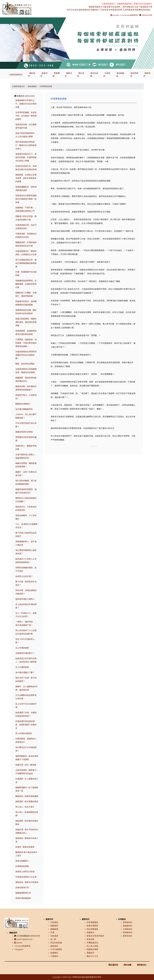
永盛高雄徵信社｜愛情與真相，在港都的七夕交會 (26, 253)
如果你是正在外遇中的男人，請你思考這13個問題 (26, 660)
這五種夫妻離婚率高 (24, 409)
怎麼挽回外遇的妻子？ (25, 653)
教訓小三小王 (92, 956)
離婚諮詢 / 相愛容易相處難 (27, 796)
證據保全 (90, 932)
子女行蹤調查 (56, 949)
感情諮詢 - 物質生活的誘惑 (27, 882)
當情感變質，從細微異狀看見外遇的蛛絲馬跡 (26, 333)
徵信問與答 (134, 75)
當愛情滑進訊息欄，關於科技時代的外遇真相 (26, 312)
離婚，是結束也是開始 (25, 364)
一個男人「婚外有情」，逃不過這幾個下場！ (26, 623)
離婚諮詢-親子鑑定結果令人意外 (26, 854)
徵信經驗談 (120, 75)
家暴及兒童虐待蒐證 (95, 936)
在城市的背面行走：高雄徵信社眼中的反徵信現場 (26, 168)
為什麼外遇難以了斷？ (25, 672)
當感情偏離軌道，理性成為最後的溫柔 (26, 189)
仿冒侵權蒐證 (92, 922)
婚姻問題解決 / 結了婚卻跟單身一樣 (27, 789)
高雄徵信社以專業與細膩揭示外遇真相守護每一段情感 (26, 199)
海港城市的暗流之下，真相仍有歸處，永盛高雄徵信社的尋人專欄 (26, 157)
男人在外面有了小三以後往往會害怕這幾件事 (26, 632)
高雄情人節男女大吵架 (25, 872)
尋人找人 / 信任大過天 (25, 807)
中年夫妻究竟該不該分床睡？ (26, 425)
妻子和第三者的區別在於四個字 (26, 535)
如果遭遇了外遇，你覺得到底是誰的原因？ (26, 714)
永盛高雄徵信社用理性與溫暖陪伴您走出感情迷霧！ (26, 355)
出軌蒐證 (54, 936)
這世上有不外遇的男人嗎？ (25, 641)
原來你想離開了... (23, 861)
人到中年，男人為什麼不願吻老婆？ (26, 416)
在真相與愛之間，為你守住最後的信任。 (26, 227)
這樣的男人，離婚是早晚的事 (26, 448)
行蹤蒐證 (54, 922)
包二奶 (53, 939)
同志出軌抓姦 (56, 943)
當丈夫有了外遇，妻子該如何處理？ (26, 679)
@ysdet (115, 15)
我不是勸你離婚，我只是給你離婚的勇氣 (26, 482)
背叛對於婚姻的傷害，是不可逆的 (26, 569)
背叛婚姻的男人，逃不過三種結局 (26, 543)
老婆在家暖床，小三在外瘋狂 (26, 517)
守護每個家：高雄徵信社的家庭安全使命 (26, 235)
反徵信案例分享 (22, 888)
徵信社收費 (94, 75)
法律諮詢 (107, 75)
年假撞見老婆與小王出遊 (26, 877)
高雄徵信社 (128, 932)
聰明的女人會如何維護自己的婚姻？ (26, 500)
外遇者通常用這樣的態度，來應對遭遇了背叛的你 (26, 725)
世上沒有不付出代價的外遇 (26, 706)
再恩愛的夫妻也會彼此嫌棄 (26, 439)
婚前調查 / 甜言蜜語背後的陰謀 (27, 823)
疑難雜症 (54, 953)
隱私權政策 (113, 965)
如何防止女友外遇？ (24, 576)
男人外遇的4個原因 (24, 733)
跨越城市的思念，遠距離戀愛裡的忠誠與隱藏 (26, 303)
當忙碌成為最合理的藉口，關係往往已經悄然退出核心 (26, 145)
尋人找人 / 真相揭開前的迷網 (27, 814)
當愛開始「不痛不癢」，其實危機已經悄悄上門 (26, 209)
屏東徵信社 (128, 936)
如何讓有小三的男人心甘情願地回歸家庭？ (26, 561)
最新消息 (44, 75)
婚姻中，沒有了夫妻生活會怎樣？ (26, 474)
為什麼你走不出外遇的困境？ (26, 749)
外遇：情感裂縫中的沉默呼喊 (26, 274)
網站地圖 (128, 965)
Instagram (19, 949)
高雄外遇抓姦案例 (23, 898)
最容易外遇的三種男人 (25, 599)
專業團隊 (56, 75)
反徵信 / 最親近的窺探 (25, 847)
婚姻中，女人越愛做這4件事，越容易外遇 (26, 688)
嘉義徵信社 (128, 926)
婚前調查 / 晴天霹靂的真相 (27, 802)
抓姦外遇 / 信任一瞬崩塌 (26, 765)
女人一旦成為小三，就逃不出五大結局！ (26, 615)
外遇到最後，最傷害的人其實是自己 (26, 740)
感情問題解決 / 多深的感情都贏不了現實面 (27, 758)
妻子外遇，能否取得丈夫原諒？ (26, 583)
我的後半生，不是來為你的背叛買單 (26, 508)
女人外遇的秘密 (22, 648)
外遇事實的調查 (22, 866)
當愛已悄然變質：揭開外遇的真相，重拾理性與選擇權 (26, 322)
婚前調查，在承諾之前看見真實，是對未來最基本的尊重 (26, 178)
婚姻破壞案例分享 (23, 893)
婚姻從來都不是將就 (24, 432)
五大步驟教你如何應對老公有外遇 (26, 697)
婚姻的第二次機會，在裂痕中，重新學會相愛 (26, 294)
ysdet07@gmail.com (23, 939)
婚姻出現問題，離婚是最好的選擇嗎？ (26, 465)
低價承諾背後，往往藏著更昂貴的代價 (26, 126)
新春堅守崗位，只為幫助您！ (26, 397)
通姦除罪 (90, 953)
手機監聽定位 (92, 943)
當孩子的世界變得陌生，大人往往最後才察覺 (26, 135)
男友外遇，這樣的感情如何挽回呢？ (26, 592)
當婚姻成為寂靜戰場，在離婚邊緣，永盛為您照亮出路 (26, 284)
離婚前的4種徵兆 (23, 404)
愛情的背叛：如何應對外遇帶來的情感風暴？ (26, 388)
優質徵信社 (142, 965)
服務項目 (68, 75)
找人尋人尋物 (92, 946)
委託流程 (81, 75)
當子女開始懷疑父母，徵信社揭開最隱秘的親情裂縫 (26, 263)
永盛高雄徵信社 (16, 75)
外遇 (52, 932)
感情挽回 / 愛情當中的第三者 (27, 840)
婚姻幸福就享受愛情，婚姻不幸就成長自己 (26, 491)
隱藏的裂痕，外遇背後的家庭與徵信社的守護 (26, 244)
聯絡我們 (147, 75)
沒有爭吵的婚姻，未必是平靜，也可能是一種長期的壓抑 (26, 116)
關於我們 (32, 75)
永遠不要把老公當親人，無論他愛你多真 (26, 456)
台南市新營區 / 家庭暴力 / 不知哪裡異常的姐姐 (26, 772)
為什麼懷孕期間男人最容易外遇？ (26, 552)
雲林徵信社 (128, 922)
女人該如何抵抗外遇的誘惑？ (26, 606)
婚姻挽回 (54, 926)
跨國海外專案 (92, 949)
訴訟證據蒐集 (92, 929)
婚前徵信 (54, 946)
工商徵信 (54, 956)
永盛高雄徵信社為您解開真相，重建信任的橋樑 (26, 371)
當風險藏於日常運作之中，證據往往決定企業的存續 (26, 104)
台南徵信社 (128, 929)
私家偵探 (90, 939)
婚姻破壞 (54, 929)
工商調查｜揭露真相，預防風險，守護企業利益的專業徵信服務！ (26, 343)
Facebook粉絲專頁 (129, 15)
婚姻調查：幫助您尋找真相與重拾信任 (26, 379)
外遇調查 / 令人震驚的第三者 (27, 780)
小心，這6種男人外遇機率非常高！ (26, 526)
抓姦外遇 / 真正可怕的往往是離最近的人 (27, 831)
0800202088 (146, 15)
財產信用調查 (92, 926)
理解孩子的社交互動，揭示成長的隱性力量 (26, 218)
